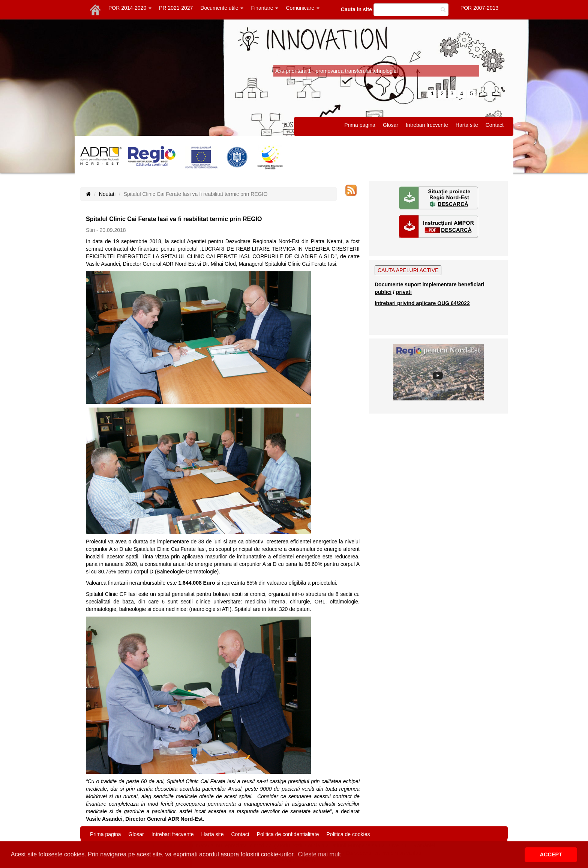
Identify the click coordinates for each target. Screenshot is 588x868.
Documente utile (222, 8)
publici (383, 292)
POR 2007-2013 (479, 8)
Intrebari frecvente (427, 125)
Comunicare (302, 8)
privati (404, 292)
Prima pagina (360, 125)
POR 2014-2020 (130, 8)
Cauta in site (356, 9)
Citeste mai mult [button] (319, 854)
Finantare (265, 8)
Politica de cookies (348, 834)
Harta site (467, 125)
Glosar (391, 125)
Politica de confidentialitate (288, 834)
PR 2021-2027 (176, 8)
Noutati (107, 194)
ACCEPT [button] (551, 854)
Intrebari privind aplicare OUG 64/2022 (422, 303)
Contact (495, 125)
